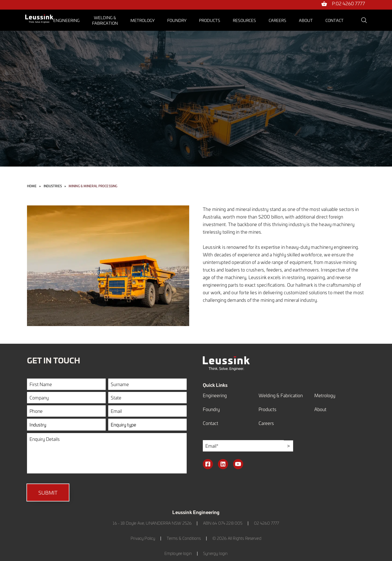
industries (53, 186)
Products (210, 20)
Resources (244, 20)
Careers (277, 20)
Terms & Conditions (184, 538)
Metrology (143, 20)
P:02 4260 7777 (348, 4)
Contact (334, 20)
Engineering (66, 20)
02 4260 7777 (267, 523)
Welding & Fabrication (281, 395)
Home (32, 186)
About (306, 20)
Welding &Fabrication (105, 20)
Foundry (177, 20)
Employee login (178, 553)
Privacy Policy (143, 538)
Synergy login (215, 553)
